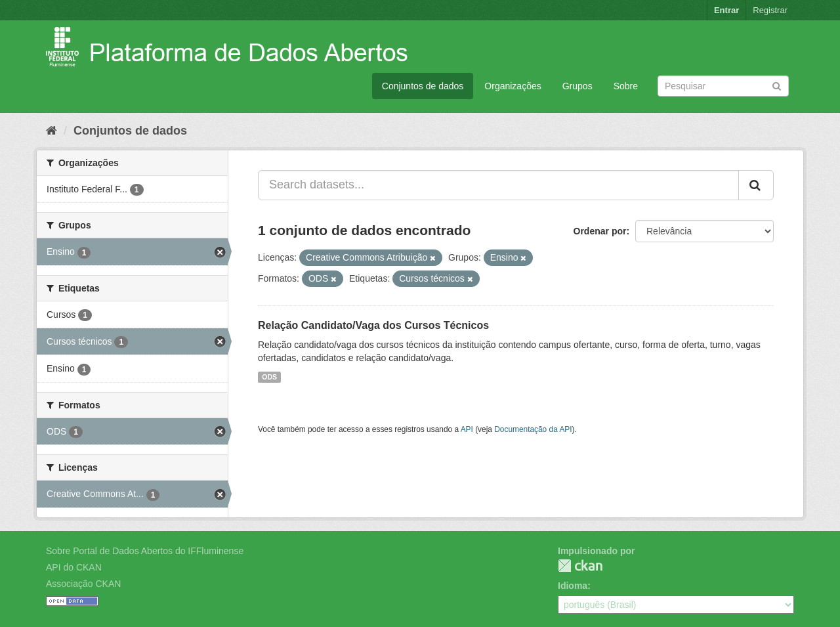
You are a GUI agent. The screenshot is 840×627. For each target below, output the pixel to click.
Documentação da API (533, 429)
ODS (269, 377)
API (467, 429)
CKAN (580, 566)
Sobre (626, 86)
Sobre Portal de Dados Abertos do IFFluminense (145, 551)
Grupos (577, 86)
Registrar (770, 10)
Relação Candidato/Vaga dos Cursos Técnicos (373, 325)
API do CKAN (74, 567)
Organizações (513, 86)
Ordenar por (600, 231)
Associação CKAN (83, 584)
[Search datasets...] (498, 185)
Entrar (726, 10)
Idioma (573, 586)
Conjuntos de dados (423, 86)
